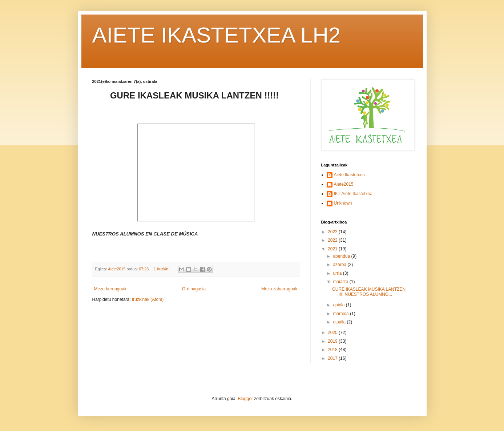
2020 (333, 333)
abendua (342, 256)
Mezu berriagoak (110, 289)
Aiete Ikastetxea (349, 175)
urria (338, 273)
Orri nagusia (194, 289)
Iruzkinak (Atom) (148, 299)
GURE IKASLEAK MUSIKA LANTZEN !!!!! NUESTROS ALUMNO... (369, 292)
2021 (333, 249)
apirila (339, 305)
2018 (333, 350)
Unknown (343, 203)
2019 (333, 341)
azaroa (340, 265)
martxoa (341, 314)
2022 (333, 240)
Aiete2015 (344, 184)
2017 (333, 358)
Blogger (245, 399)
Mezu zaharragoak (279, 289)
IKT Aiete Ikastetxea (353, 194)
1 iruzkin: (162, 269)
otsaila (340, 322)
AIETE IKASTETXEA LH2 (217, 35)
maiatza (341, 282)
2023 (333, 232)
